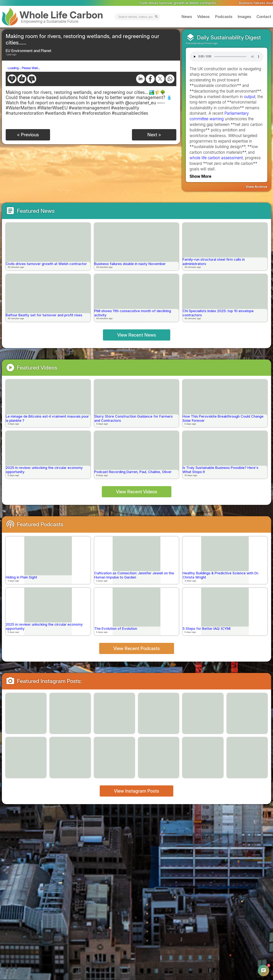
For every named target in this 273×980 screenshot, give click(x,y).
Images (244, 17)
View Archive (257, 187)
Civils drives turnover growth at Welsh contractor (186, 3)
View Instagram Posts (136, 791)
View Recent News (137, 335)
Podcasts (224, 17)
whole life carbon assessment (216, 158)
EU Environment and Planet (29, 51)
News (187, 17)
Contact (264, 17)
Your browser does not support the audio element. (227, 57)
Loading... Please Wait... (24, 68)
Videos (203, 17)
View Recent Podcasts (137, 648)
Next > (154, 135)
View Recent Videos (137, 492)
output (250, 97)
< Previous (28, 135)
